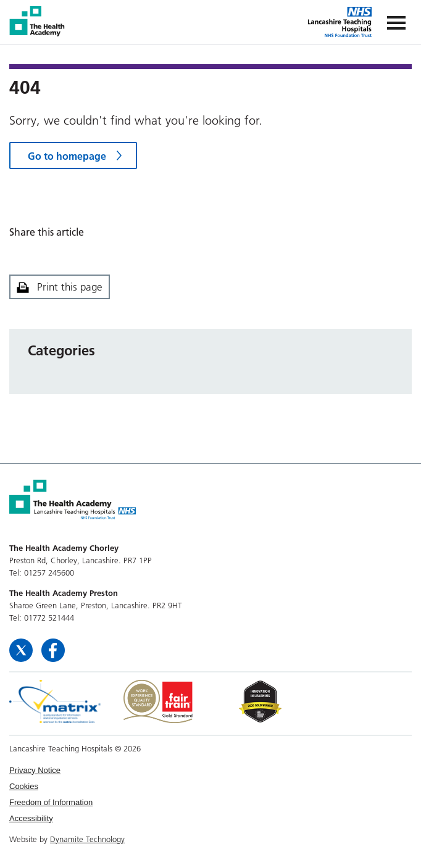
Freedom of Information (51, 802)
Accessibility (31, 818)
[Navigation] (396, 22)
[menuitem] (210, 771)
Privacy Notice (35, 770)
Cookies (24, 786)
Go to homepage (67, 156)
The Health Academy (38, 21)
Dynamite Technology (87, 839)
